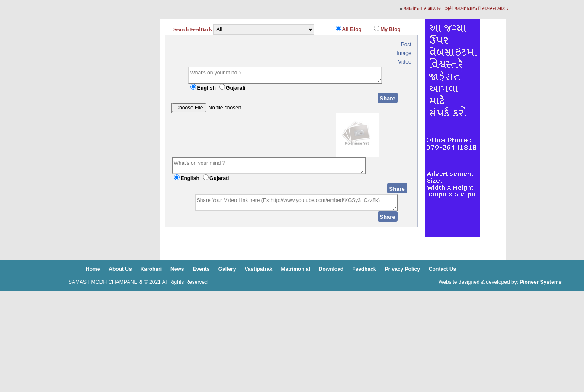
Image (404, 53)
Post (406, 45)
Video (404, 62)
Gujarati (236, 88)
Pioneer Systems (541, 282)
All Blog (352, 29)
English (206, 88)
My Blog (390, 29)
